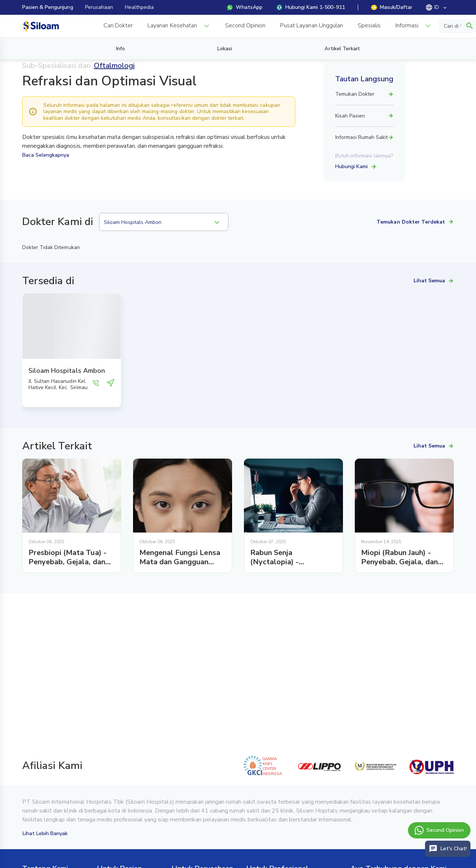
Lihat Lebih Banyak (45, 833)
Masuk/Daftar (392, 7)
